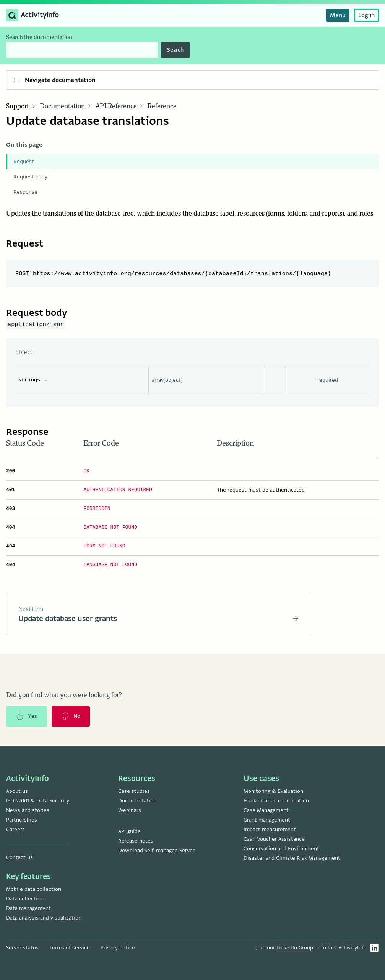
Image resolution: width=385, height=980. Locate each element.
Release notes (136, 841)
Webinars (130, 810)
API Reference (116, 106)
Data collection (25, 899)
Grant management (267, 820)
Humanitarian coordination (276, 801)
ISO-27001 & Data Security (38, 801)
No (71, 717)
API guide (129, 831)
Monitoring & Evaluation (273, 791)
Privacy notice (118, 948)
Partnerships (22, 820)
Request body (30, 177)
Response (25, 192)
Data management (28, 908)
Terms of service (70, 948)
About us (17, 791)
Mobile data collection (34, 889)
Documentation (62, 106)
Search (175, 50)
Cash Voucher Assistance (274, 839)
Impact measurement (270, 829)
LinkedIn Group (295, 948)
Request (24, 161)
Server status (22, 948)
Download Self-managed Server (156, 850)
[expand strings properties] (46, 380)
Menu (338, 15)
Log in (366, 15)
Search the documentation (39, 37)
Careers (15, 829)
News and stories (28, 810)
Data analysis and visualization (44, 918)
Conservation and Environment (281, 849)
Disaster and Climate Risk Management (292, 858)
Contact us (19, 857)
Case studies (134, 791)
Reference (162, 106)
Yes (27, 717)
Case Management (266, 810)
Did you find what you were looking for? (64, 696)
